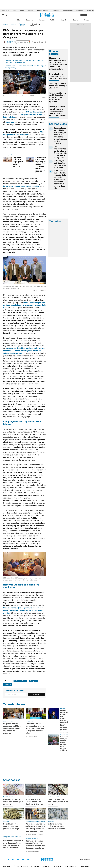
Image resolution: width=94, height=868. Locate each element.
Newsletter (90, 20)
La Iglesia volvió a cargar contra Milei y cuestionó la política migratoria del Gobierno (12, 728)
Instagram (13, 859)
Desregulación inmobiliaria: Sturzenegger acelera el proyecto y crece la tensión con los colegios (61, 136)
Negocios (64, 20)
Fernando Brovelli (11, 42)
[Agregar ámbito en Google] (23, 42)
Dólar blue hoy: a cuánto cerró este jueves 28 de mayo (11, 826)
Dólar (14, 11)
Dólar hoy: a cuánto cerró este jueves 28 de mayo (58, 802)
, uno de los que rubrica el (25, 305)
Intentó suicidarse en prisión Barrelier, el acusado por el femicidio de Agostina (58, 97)
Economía (30, 20)
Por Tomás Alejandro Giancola (34, 834)
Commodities (63, 225)
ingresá (90, 15)
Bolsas (57, 225)
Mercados (85, 866)
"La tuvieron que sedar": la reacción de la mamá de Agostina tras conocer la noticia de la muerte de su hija (60, 179)
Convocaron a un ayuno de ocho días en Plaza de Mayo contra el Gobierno (65, 743)
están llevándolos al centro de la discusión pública (23, 610)
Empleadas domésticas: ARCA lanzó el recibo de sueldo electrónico (18, 162)
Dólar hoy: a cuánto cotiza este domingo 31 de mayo (58, 86)
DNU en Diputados (34, 112)
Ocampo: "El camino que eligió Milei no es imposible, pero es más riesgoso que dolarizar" (35, 844)
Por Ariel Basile (64, 732)
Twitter (4, 859)
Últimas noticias (21, 866)
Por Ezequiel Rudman (32, 736)
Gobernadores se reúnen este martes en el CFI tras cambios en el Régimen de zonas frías (35, 728)
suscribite (84, 15)
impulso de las (21, 186)
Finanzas (42, 20)
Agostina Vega (80, 11)
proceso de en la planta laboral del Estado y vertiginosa (24, 351)
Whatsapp (28, 859)
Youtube (23, 859)
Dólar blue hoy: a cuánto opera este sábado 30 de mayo (56, 826)
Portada (7, 866)
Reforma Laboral (22, 25)
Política (53, 20)
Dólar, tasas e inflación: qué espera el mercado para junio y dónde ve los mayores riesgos (35, 827)
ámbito (6, 25)
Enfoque (22, 11)
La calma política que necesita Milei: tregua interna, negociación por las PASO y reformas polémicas (64, 720)
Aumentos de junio (68, 11)
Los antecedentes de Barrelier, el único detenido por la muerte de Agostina (60, 152)
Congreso (10, 122)
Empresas (30, 11)
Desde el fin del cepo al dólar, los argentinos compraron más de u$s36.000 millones (13, 844)
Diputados (8, 685)
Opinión (76, 20)
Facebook (9, 859)
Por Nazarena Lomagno (32, 851)
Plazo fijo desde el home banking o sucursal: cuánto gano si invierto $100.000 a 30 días (57, 111)
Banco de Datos (71, 866)
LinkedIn (18, 859)
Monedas (52, 225)
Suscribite (36, 695)
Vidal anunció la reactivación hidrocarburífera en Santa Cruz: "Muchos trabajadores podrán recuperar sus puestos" (41, 165)
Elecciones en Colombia (43, 11)
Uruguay (87, 20)
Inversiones (56, 11)
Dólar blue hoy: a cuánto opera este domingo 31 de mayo (58, 76)
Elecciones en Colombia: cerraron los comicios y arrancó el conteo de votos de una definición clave (58, 63)
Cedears (69, 225)
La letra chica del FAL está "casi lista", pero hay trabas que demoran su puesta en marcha (24, 61)
